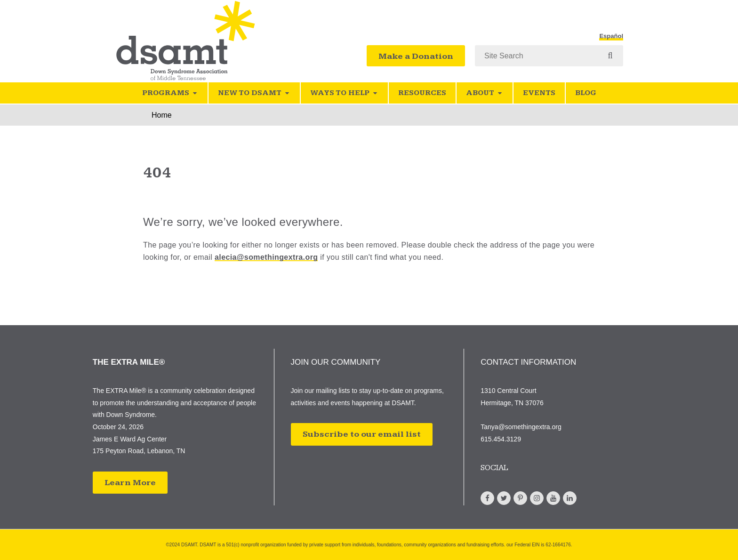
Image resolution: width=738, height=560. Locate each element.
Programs (170, 93)
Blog (586, 93)
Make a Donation (416, 56)
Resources (422, 93)
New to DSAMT (254, 93)
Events (539, 93)
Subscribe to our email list (362, 434)
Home (162, 115)
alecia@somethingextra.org (266, 257)
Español (611, 36)
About (485, 93)
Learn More (130, 483)
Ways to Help (344, 93)
